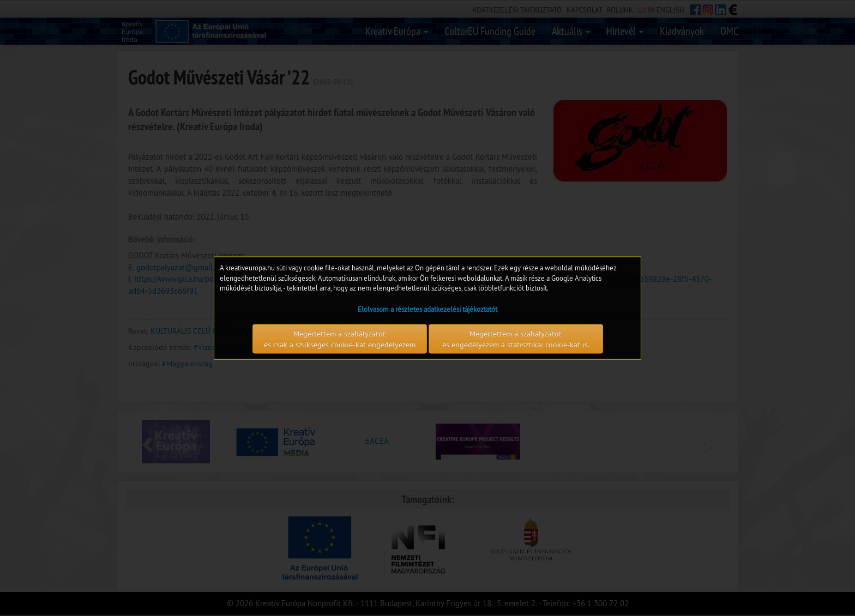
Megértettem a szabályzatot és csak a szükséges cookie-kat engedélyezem (340, 339)
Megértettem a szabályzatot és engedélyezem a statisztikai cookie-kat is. (516, 339)
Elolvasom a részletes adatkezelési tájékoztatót (427, 309)
